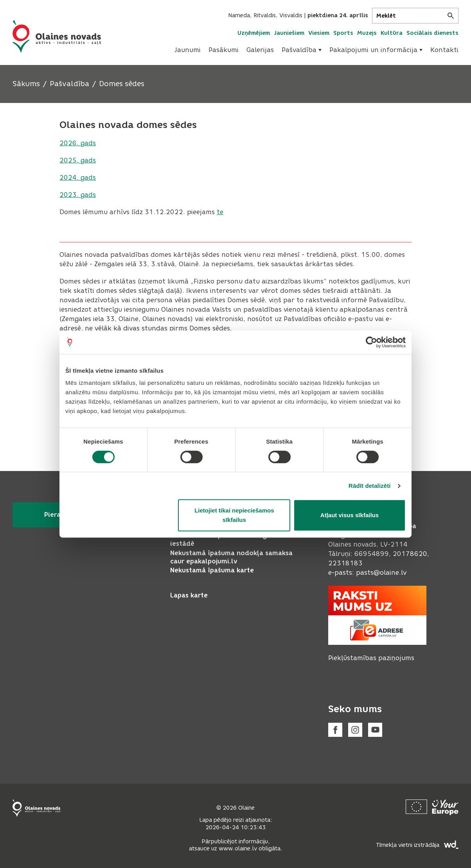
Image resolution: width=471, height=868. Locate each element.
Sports (343, 33)
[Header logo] (57, 36)
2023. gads (78, 195)
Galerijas (260, 50)
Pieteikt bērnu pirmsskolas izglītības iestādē (229, 540)
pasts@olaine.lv (381, 573)
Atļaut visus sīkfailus (350, 515)
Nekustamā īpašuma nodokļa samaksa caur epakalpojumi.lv (231, 557)
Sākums (26, 84)
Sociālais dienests (432, 33)
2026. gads (78, 143)
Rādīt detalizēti (369, 486)
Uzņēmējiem (254, 33)
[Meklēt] (415, 16)
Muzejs (367, 33)
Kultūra (392, 33)
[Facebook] (335, 730)
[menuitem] (188, 50)
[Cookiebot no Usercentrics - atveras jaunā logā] (371, 342)
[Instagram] (355, 730)
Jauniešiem (289, 33)
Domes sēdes (122, 84)
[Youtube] (375, 730)
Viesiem (319, 33)
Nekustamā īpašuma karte (212, 570)
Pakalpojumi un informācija (376, 50)
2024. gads (78, 178)
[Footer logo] (36, 808)
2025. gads (78, 160)
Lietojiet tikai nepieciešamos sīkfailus (234, 515)
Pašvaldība (302, 50)
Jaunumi (188, 50)
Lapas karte (189, 595)
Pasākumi (224, 50)
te (220, 212)
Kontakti (444, 50)
